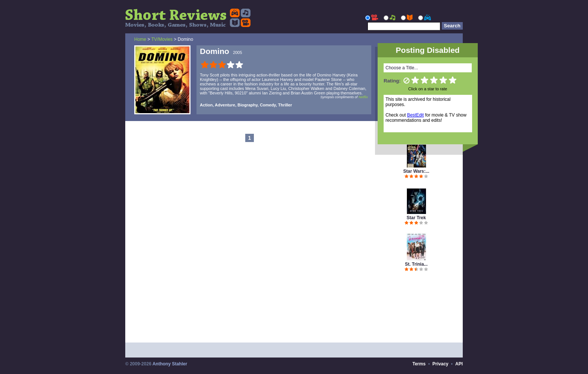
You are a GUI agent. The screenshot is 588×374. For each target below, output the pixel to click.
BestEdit (415, 115)
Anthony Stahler (170, 364)
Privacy (440, 364)
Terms (419, 364)
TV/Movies (162, 39)
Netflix (363, 97)
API (459, 364)
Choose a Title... (402, 68)
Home (140, 39)
